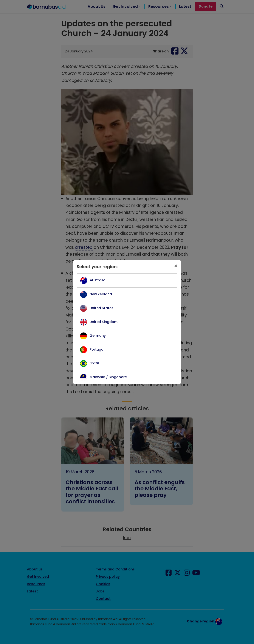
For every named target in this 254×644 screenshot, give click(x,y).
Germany (98, 336)
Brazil (94, 363)
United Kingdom (104, 322)
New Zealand (101, 294)
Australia (98, 280)
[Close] (176, 266)
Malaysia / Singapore (108, 377)
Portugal (97, 349)
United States (101, 308)
